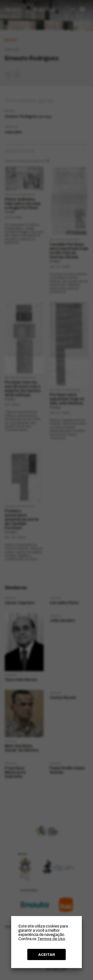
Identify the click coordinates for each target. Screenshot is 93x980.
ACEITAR (47, 955)
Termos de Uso (51, 939)
